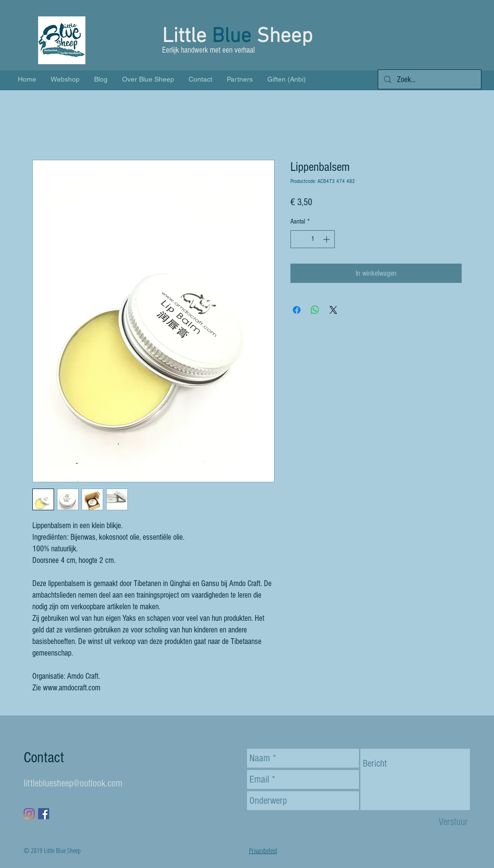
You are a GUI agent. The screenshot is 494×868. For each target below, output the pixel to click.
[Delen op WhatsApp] (315, 310)
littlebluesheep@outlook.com (73, 783)
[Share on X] (333, 310)
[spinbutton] (313, 239)
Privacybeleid (263, 850)
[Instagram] (29, 814)
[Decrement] (298, 239)
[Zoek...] (429, 80)
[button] (465, 46)
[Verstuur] (453, 822)
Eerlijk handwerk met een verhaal (209, 50)
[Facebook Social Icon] (44, 814)
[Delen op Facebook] (297, 310)
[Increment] (327, 239)
